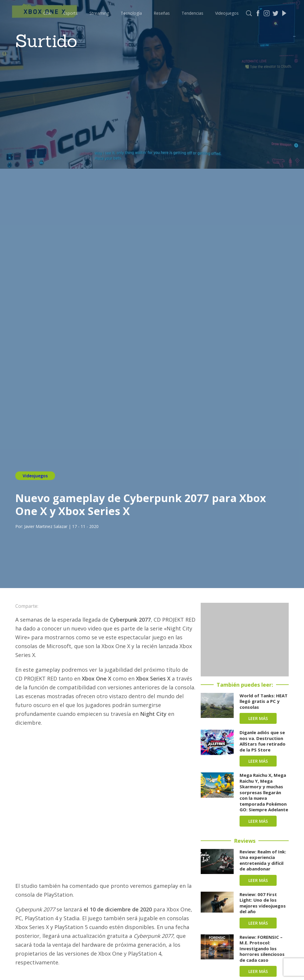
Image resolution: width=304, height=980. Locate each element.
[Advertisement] (245, 640)
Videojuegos (227, 13)
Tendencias (192, 13)
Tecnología (131, 13)
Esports (70, 13)
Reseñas (162, 13)
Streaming (99, 13)
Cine (47, 13)
